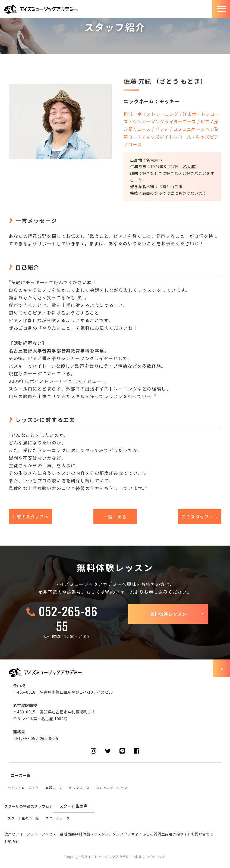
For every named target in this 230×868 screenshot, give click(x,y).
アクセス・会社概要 (58, 834)
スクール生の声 (74, 806)
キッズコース (79, 788)
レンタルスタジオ (120, 834)
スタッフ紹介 (42, 806)
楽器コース (54, 788)
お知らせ (12, 842)
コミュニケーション (112, 788)
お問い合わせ (202, 834)
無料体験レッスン (168, 614)
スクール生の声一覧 (23, 818)
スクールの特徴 (18, 806)
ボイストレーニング (23, 788)
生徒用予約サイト (176, 834)
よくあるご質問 (148, 834)
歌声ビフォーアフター (23, 834)
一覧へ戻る (115, 517)
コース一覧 (21, 775)
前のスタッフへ (33, 517)
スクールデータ (58, 818)
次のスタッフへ (197, 517)
